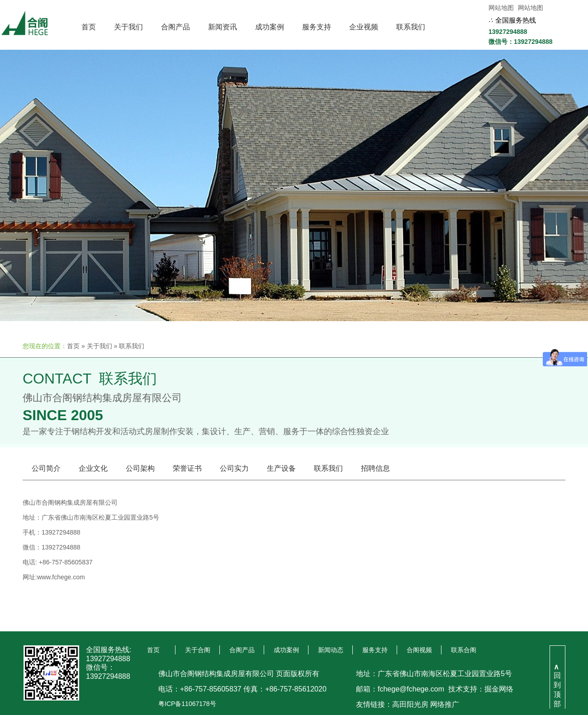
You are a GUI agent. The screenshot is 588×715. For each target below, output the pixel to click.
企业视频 (364, 27)
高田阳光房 (410, 704)
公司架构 (140, 468)
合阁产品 (175, 27)
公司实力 (234, 468)
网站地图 (501, 8)
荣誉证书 (187, 468)
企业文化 (93, 468)
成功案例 (270, 27)
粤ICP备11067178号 (187, 704)
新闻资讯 (223, 27)
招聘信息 (375, 468)
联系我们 (411, 27)
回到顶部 (557, 685)
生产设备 (281, 468)
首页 (89, 27)
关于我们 (128, 27)
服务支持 (317, 27)
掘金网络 (499, 689)
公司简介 (46, 468)
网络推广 (445, 704)
